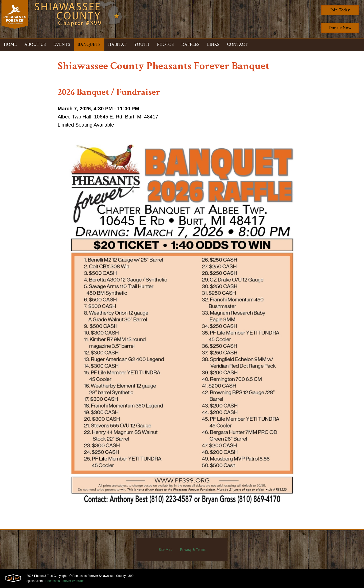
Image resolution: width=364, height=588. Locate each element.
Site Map (165, 550)
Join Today (340, 10)
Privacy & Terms (193, 550)
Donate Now (340, 28)
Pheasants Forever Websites (65, 581)
